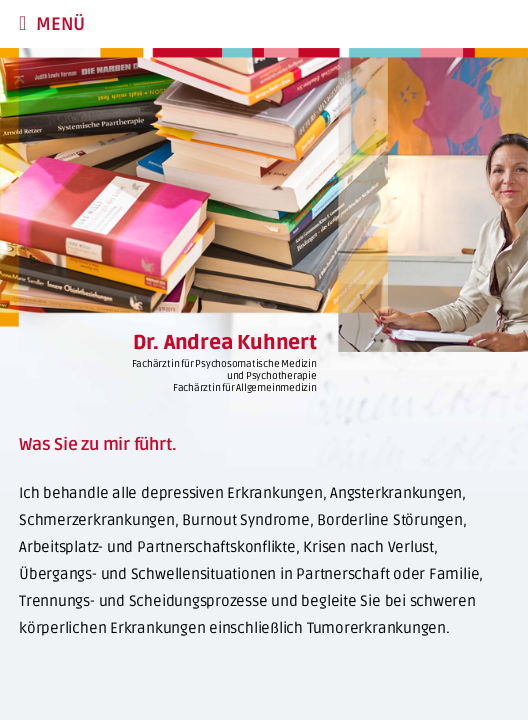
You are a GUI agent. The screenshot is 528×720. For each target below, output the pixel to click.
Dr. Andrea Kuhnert (225, 343)
